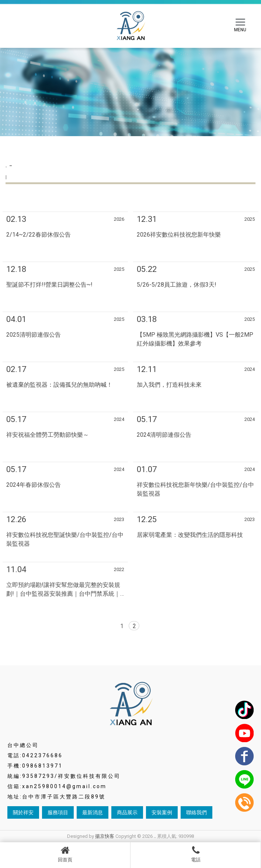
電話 (196, 854)
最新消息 (93, 812)
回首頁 (65, 854)
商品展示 (127, 812)
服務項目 (58, 812)
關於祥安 (23, 812)
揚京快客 (105, 836)
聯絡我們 (196, 812)
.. (155, 836)
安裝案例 (162, 812)
